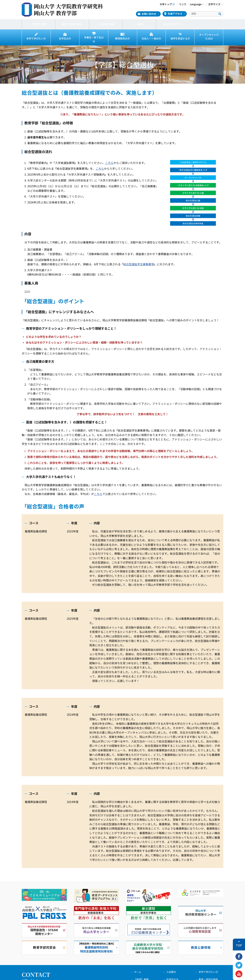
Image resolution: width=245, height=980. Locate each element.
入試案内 (139, 24)
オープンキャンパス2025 (209, 37)
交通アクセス (175, 14)
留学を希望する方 (180, 39)
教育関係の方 (122, 39)
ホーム (138, 970)
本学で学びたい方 (36, 39)
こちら (109, 161)
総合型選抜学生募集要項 (139, 263)
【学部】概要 (39, 24)
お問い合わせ (149, 14)
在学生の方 (65, 39)
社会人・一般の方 (151, 39)
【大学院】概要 (106, 24)
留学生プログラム (173, 24)
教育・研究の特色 (72, 24)
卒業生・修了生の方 (94, 39)
